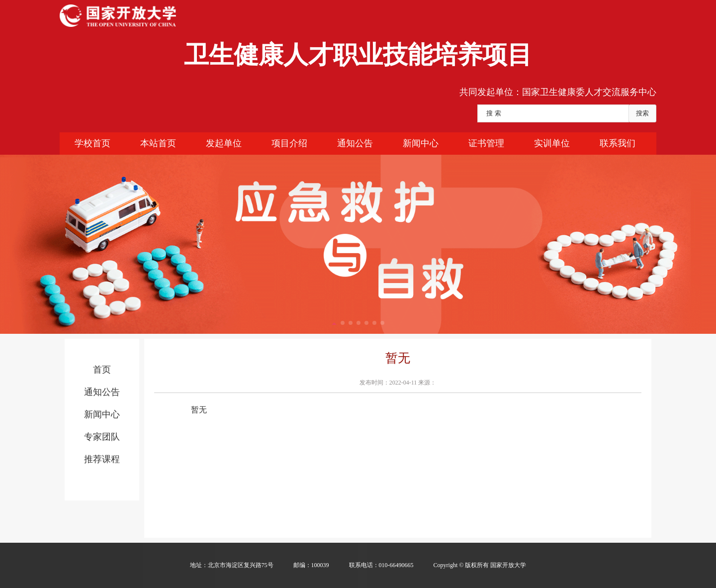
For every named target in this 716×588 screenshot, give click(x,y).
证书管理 (486, 143)
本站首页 (158, 143)
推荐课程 (102, 459)
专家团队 (102, 437)
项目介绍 (289, 143)
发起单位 (224, 143)
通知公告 (355, 143)
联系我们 (618, 143)
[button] (334, 322)
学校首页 (92, 143)
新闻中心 (421, 143)
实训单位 (552, 143)
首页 (102, 370)
